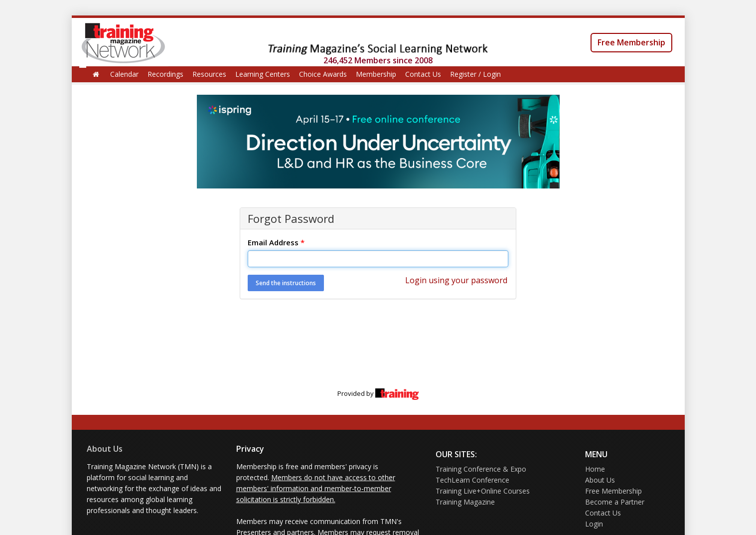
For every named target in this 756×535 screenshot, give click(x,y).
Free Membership (631, 42)
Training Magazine (465, 502)
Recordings (165, 74)
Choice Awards (323, 74)
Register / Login (475, 74)
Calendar (124, 74)
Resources (209, 74)
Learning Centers (263, 74)
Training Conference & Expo (481, 469)
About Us (105, 449)
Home (595, 469)
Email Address (276, 242)
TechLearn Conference (472, 480)
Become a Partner (615, 502)
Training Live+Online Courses (483, 491)
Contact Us (423, 74)
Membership (376, 74)
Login (594, 524)
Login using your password (456, 280)
